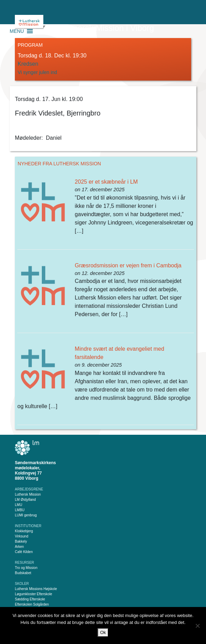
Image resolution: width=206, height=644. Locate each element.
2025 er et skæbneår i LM (106, 182)
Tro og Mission (26, 568)
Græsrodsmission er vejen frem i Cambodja (128, 265)
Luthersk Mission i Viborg (108, 28)
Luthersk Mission (28, 494)
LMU (18, 505)
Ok (103, 632)
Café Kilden (24, 552)
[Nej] (197, 626)
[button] (17, 31)
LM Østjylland (25, 500)
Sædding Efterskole (30, 599)
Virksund (22, 536)
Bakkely (21, 541)
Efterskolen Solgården (32, 604)
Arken (19, 547)
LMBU (20, 510)
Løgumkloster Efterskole (34, 594)
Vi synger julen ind (38, 72)
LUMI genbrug (26, 515)
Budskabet (23, 573)
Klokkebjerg (24, 531)
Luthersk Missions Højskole (36, 589)
